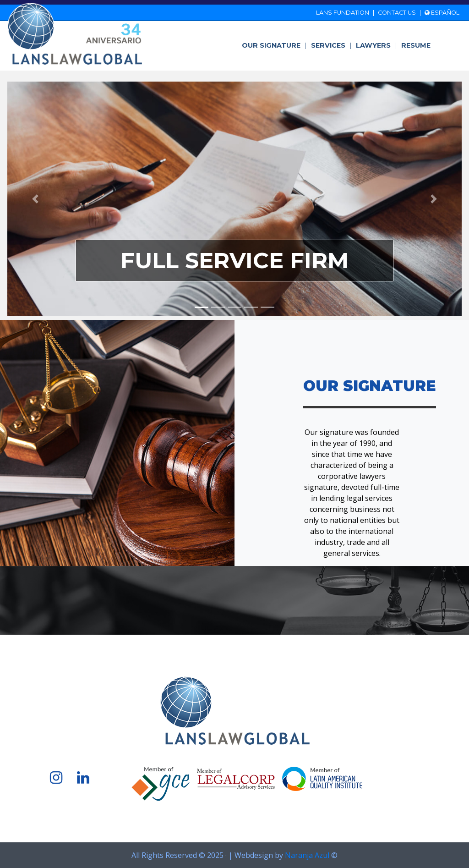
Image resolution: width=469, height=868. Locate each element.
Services (331, 45)
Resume (416, 45)
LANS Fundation (343, 13)
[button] (35, 199)
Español (442, 13)
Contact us (397, 13)
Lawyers (376, 45)
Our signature (274, 45)
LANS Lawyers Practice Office (75, 34)
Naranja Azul (307, 855)
